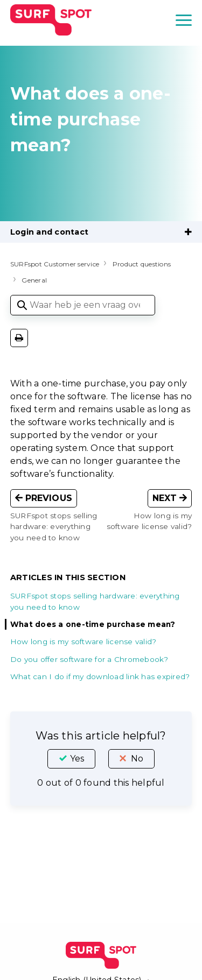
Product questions (142, 264)
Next (170, 498)
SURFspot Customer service (55, 264)
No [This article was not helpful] (137, 759)
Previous (44, 498)
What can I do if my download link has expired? (100, 676)
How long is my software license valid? (83, 641)
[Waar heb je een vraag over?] (83, 305)
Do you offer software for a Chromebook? (89, 659)
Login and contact (49, 232)
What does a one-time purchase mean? (93, 624)
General (34, 280)
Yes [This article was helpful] (77, 759)
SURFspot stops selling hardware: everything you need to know (95, 601)
